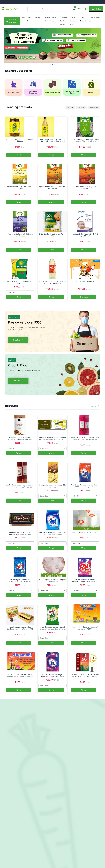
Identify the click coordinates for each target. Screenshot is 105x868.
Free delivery (14, 317)
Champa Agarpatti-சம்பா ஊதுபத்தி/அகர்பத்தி (52, 486)
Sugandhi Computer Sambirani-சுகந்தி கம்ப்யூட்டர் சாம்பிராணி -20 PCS (20, 676)
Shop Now (18, 340)
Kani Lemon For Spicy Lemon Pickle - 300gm (20, 140)
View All (95, 406)
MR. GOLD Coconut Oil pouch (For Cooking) (20, 282)
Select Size (20, 292)
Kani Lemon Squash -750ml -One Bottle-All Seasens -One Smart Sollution (52, 141)
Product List (92, 19)
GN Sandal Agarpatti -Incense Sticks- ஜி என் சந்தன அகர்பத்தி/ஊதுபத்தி (20, 439)
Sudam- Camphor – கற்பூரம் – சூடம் (85, 532)
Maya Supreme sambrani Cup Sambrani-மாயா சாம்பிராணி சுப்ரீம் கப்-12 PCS (20, 629)
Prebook (84, 297)
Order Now (18, 381)
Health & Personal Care (73, 21)
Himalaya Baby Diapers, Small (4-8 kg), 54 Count (85, 235)
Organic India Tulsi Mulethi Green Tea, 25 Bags (20, 235)
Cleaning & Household (55, 19)
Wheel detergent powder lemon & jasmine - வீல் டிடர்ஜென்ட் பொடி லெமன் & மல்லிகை (52, 629)
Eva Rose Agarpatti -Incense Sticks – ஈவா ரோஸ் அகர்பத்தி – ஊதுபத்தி (85, 439)
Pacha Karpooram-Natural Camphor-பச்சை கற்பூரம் (52, 581)
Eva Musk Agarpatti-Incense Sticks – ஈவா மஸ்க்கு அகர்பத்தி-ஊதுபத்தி (20, 486)
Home (23, 18)
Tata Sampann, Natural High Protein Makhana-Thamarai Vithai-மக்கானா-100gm (85, 141)
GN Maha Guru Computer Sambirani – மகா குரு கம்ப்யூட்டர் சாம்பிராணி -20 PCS (85, 676)
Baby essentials (83, 19)
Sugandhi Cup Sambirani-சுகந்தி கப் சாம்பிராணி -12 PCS (85, 628)
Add (19, 155)
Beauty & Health (46, 19)
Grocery (38, 18)
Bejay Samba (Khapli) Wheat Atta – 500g (52, 235)
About (98, 18)
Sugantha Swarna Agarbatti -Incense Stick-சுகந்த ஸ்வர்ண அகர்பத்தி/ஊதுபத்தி (20, 534)
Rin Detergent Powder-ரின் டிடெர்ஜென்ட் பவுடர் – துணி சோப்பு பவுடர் (20, 582)
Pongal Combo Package (85, 281)
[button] (51, 64)
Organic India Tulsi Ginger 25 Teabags (85, 188)
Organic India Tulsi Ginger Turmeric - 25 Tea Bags (52, 188)
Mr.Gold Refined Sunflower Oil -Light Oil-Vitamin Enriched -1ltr (52, 282)
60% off (12, 360)
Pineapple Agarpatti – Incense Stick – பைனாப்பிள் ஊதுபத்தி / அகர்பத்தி (52, 439)
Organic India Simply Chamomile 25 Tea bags (20, 188)
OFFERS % (30, 19)
